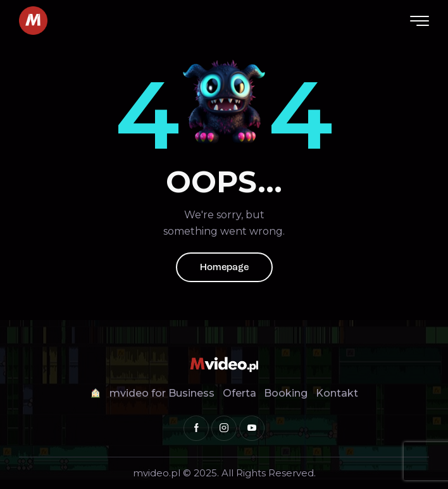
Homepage (224, 268)
